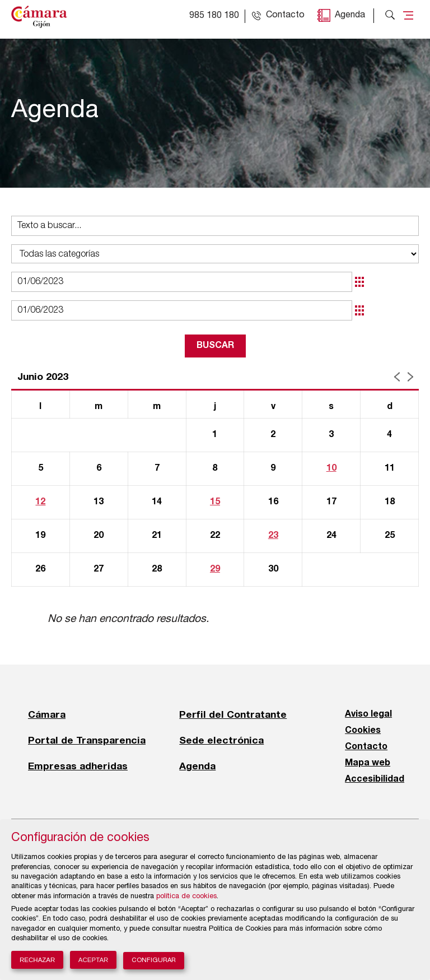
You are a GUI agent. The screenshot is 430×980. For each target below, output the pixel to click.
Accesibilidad (375, 779)
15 (215, 502)
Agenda (350, 16)
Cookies (363, 731)
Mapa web (368, 763)
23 (273, 536)
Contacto (366, 747)
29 (215, 569)
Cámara (47, 714)
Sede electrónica (221, 740)
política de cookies (186, 897)
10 (331, 468)
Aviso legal (368, 714)
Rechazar (37, 960)
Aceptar (94, 960)
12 (40, 502)
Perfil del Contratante (233, 714)
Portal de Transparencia (87, 740)
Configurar (154, 961)
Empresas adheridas (78, 766)
